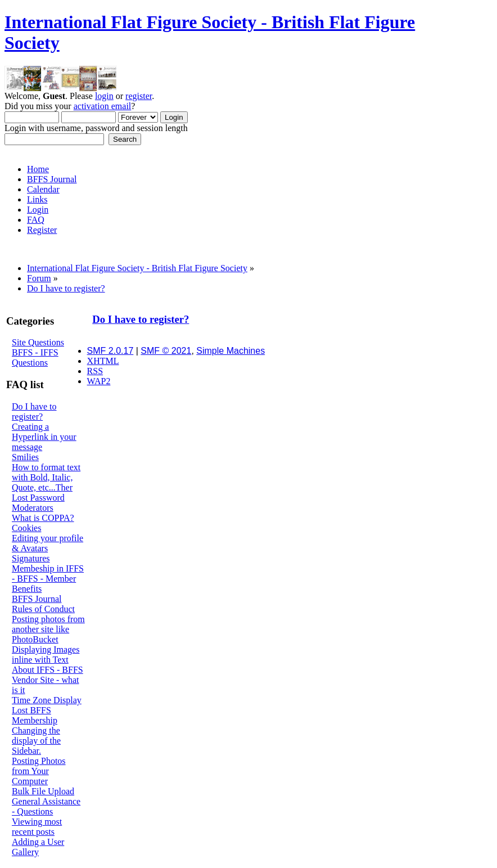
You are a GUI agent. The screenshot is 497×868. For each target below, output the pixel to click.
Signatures (31, 558)
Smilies (25, 457)
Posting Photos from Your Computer (39, 771)
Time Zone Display (47, 700)
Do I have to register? (34, 411)
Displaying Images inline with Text (46, 655)
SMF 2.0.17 (110, 351)
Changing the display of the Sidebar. (36, 741)
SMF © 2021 (166, 351)
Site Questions (38, 342)
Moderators (33, 508)
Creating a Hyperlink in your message (44, 437)
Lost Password (38, 498)
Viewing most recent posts (37, 827)
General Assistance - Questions (46, 806)
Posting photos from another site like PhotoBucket (48, 629)
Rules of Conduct (43, 609)
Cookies (26, 528)
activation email (103, 106)
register (139, 96)
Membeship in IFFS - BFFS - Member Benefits (48, 579)
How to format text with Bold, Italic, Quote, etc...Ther (46, 477)
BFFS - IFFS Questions (35, 357)
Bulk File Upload (43, 791)
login (104, 96)
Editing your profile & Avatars (48, 543)
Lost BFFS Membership (35, 715)
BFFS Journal (37, 599)
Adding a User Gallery (38, 847)
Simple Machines (231, 351)
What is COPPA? (43, 518)
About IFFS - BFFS (48, 670)
